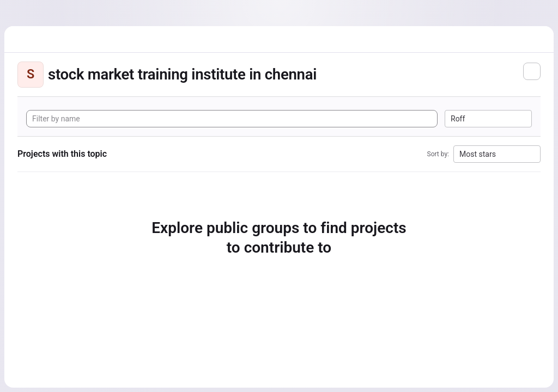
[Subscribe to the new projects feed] (532, 71)
